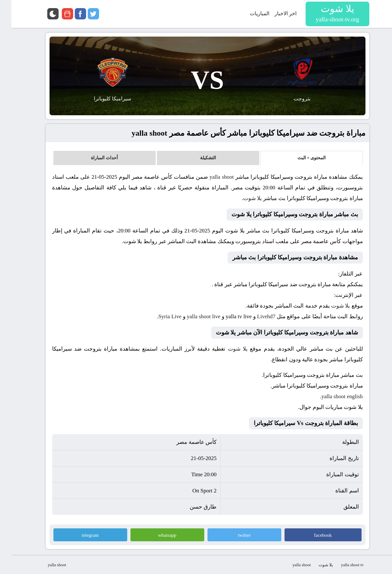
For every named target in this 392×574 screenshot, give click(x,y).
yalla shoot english (331, 396)
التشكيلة (197, 158)
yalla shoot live (192, 316)
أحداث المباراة (93, 158)
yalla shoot (210, 177)
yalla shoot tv (341, 565)
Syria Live (158, 316)
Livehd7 (255, 316)
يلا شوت (241, 198)
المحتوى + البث (300, 158)
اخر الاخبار (274, 13)
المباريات (248, 13)
